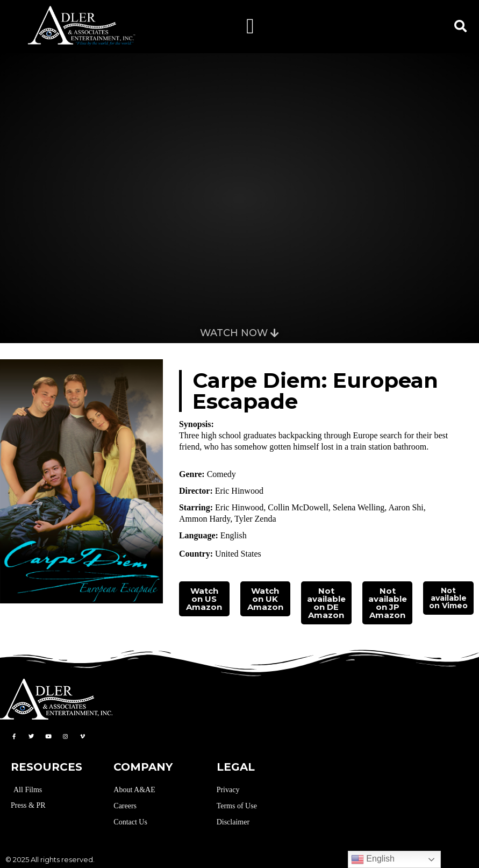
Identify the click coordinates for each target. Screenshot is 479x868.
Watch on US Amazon (204, 599)
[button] (250, 26)
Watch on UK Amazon (265, 599)
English (373, 859)
